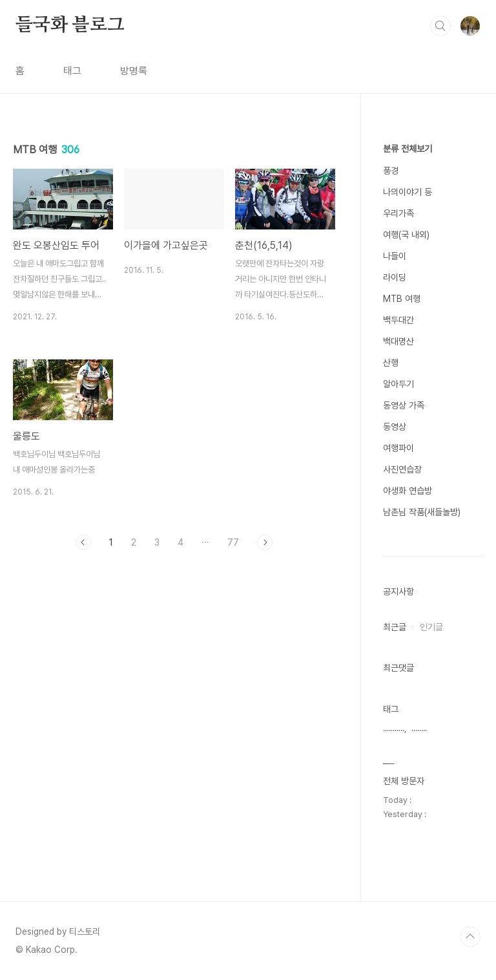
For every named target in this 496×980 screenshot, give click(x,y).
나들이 (395, 256)
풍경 (391, 171)
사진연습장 (402, 469)
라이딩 (395, 277)
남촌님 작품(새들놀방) (422, 512)
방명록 (134, 71)
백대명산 (398, 341)
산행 (391, 363)
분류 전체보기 (408, 149)
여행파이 (398, 448)
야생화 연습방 (408, 491)
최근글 (395, 627)
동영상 (395, 427)
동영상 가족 (404, 405)
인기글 (431, 627)
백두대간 (398, 320)
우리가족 (398, 213)
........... (394, 728)
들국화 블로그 (70, 25)
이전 (83, 542)
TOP (470, 937)
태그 (72, 71)
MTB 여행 (402, 299)
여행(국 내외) (406, 235)
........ (419, 728)
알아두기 (398, 384)
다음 (265, 542)
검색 (440, 26)
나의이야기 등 (408, 192)
